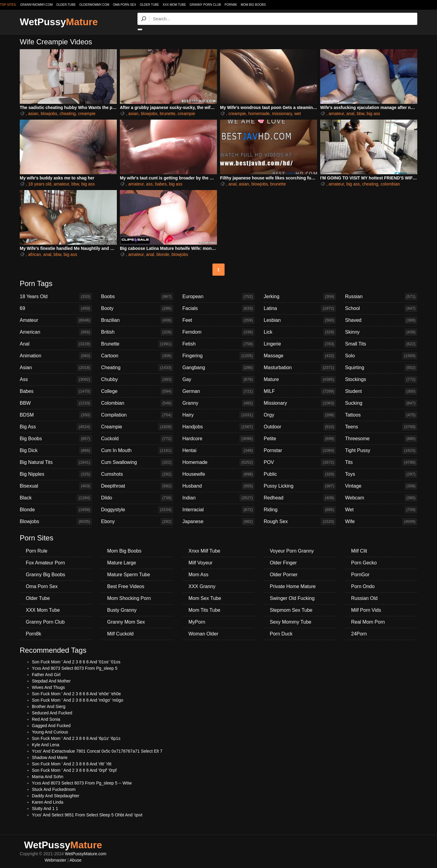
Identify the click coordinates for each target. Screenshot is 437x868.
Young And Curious (50, 732)
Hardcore (218, 439)
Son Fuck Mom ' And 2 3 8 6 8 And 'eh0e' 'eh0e (76, 694)
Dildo (137, 498)
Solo (381, 356)
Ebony (137, 522)
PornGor (360, 575)
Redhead (300, 498)
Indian (218, 498)
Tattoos (381, 415)
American (56, 332)
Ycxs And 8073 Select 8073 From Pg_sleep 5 (75, 668)
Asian (56, 368)
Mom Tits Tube (204, 610)
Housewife (218, 474)
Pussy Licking (300, 486)
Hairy (218, 415)
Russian (381, 297)
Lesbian (300, 320)
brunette (167, 114)
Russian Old (364, 598)
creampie (87, 114)
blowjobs (49, 114)
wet (298, 114)
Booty (137, 308)
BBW (56, 403)
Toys (381, 474)
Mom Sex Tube (205, 598)
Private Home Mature (293, 586)
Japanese (218, 522)
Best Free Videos (126, 586)
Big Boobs (56, 439)
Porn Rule (37, 551)
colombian (390, 184)
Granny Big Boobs (46, 575)
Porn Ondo (363, 586)
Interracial (218, 510)
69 (56, 308)
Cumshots (137, 474)
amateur (336, 114)
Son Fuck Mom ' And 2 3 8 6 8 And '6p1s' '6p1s (76, 738)
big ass (373, 114)
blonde (163, 254)
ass (149, 184)
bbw (360, 114)
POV (300, 462)
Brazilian (137, 320)
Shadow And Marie (50, 757)
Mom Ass (198, 575)
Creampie (137, 427)
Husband (218, 486)
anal (350, 114)
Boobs (137, 297)
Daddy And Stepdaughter (56, 796)
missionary (282, 114)
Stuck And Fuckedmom (54, 789)
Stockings (381, 380)
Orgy (300, 415)
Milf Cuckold (120, 634)
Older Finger (283, 563)
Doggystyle (137, 510)
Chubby (137, 380)
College (137, 391)
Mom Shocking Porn (129, 598)
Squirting (381, 368)
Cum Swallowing (137, 462)
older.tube (66, 5)
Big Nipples (56, 474)
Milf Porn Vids (366, 610)
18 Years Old (56, 297)
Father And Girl (46, 675)
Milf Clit (359, 551)
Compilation (137, 415)
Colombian (137, 403)
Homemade (218, 462)
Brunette (137, 344)
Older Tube (149, 5)
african (35, 254)
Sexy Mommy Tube (291, 622)
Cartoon (137, 356)
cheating (68, 114)
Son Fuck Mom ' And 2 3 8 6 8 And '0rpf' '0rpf (74, 770)
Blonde (56, 510)
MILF (300, 391)
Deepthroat (137, 486)
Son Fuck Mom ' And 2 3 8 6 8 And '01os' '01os (76, 662)
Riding (300, 510)
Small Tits (381, 344)
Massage (300, 356)
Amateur (56, 320)
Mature (300, 380)
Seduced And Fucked (52, 713)
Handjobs (218, 427)
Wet (381, 510)
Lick (300, 332)
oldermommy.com (94, 5)
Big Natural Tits (56, 462)
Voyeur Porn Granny (292, 551)
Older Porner (284, 575)
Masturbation (300, 368)
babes (161, 184)
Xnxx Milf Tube (204, 551)
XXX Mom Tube (174, 5)
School (381, 308)
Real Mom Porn (368, 622)
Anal (56, 344)
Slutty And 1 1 (45, 808)
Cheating (137, 368)
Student (381, 391)
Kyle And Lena (46, 745)
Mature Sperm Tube (129, 575)
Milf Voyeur (200, 563)
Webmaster (55, 860)
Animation (56, 356)
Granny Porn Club (205, 5)
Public (300, 474)
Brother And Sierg (49, 706)
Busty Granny (122, 610)
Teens (381, 427)
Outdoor (300, 427)
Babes (56, 391)
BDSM (56, 415)
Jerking (300, 297)
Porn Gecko (364, 563)
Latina (300, 308)
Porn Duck (281, 634)
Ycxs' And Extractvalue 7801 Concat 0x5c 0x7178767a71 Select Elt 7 (97, 751)
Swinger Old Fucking (292, 598)
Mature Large (122, 563)
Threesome (381, 439)
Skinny (381, 332)
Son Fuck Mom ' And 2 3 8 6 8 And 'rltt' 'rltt (72, 764)
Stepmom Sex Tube (291, 610)
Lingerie (300, 344)
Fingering (218, 356)
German (218, 391)
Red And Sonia (46, 719)
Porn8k (231, 5)
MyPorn (197, 622)
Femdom (218, 332)
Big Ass (56, 427)
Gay (218, 380)
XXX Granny (202, 586)
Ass (56, 380)
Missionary (300, 403)
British (137, 332)
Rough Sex (300, 522)
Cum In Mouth (137, 451)
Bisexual (56, 486)
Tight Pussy (381, 451)
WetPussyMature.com (86, 854)
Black (56, 498)
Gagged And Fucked (51, 726)
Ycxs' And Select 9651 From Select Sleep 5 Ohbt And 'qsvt (87, 815)
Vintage (381, 486)
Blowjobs (56, 522)
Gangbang (218, 368)
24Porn (359, 634)
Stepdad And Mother (51, 681)
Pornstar (300, 451)
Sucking (381, 403)
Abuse (76, 860)
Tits (381, 462)
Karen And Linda (48, 802)
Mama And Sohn (48, 777)
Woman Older (203, 634)
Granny (218, 403)
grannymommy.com (37, 5)
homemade (259, 114)
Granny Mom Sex (126, 622)
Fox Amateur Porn (45, 563)
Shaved (381, 320)
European (218, 297)
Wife (381, 522)
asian (33, 114)
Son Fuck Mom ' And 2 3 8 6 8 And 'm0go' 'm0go (78, 700)
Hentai (218, 451)
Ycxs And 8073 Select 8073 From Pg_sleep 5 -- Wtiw (82, 783)
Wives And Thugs (48, 687)
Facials (218, 308)
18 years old (40, 184)
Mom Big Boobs (253, 5)
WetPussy (59, 22)
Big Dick (56, 451)
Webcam (381, 498)
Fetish (218, 344)
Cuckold (137, 439)
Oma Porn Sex (125, 5)
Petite (300, 439)
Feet (218, 320)
